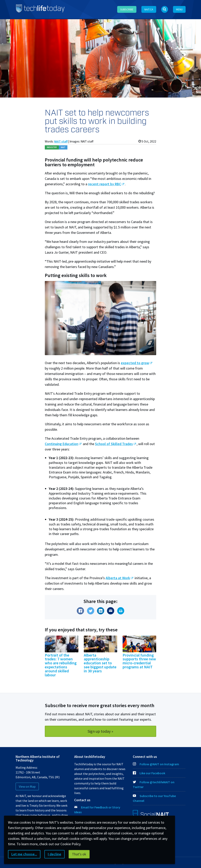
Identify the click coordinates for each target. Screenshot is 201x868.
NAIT (63, 147)
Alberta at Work (118, 578)
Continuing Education (61, 444)
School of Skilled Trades (114, 444)
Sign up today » (100, 731)
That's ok (79, 854)
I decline (54, 854)
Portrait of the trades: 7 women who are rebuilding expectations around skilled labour (61, 665)
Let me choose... (24, 854)
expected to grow (135, 363)
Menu (179, 9)
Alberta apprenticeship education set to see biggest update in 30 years (100, 663)
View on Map (27, 786)
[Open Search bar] (165, 9)
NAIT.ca (149, 9)
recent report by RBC (104, 184)
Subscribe (127, 9)
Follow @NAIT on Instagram (156, 764)
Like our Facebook (149, 773)
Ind (52, 147)
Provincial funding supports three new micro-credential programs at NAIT (139, 661)
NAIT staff (61, 141)
